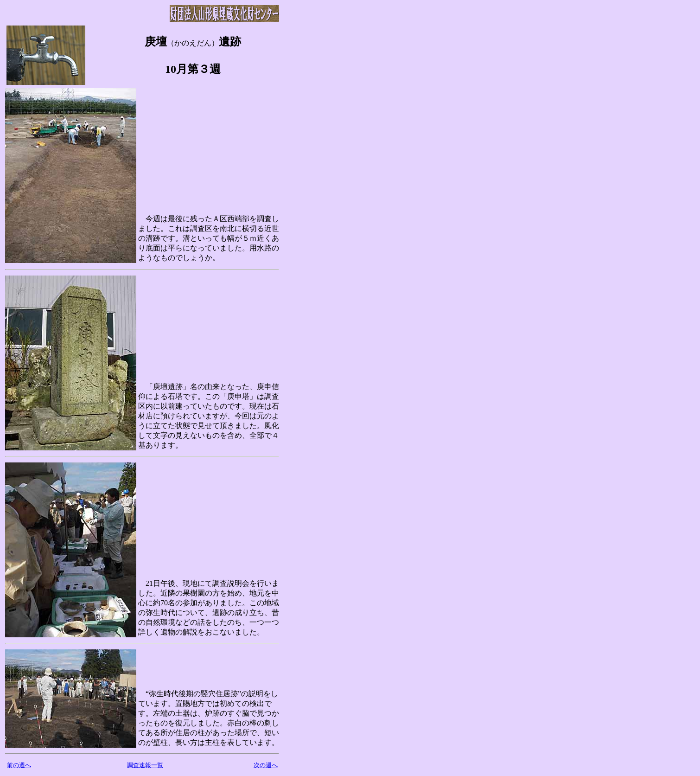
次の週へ (266, 765)
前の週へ (19, 765)
